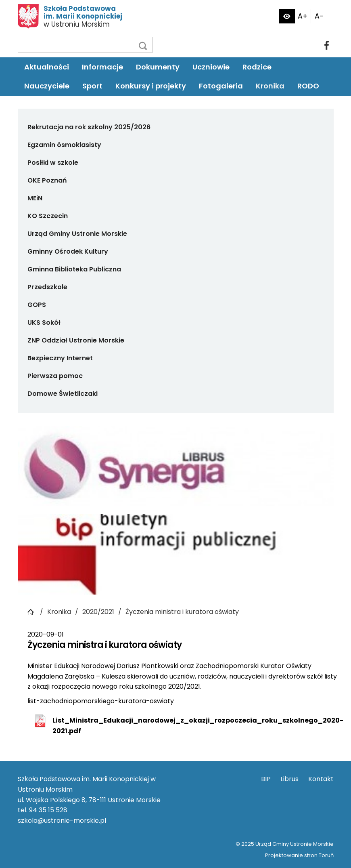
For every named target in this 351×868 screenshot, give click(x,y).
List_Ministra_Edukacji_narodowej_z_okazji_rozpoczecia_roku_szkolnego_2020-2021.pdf (198, 726)
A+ (303, 16)
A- (319, 16)
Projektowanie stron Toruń (299, 855)
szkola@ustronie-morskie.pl (62, 821)
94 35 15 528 (48, 810)
